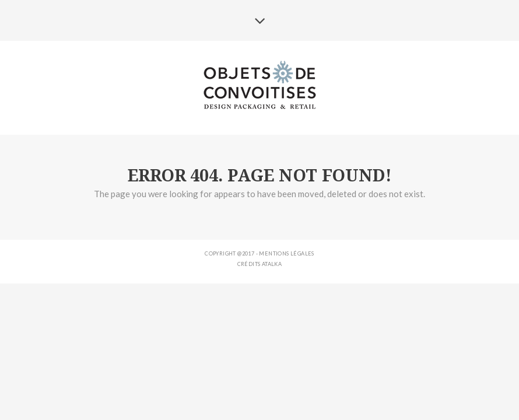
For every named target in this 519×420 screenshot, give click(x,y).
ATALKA (272, 264)
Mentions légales (286, 253)
